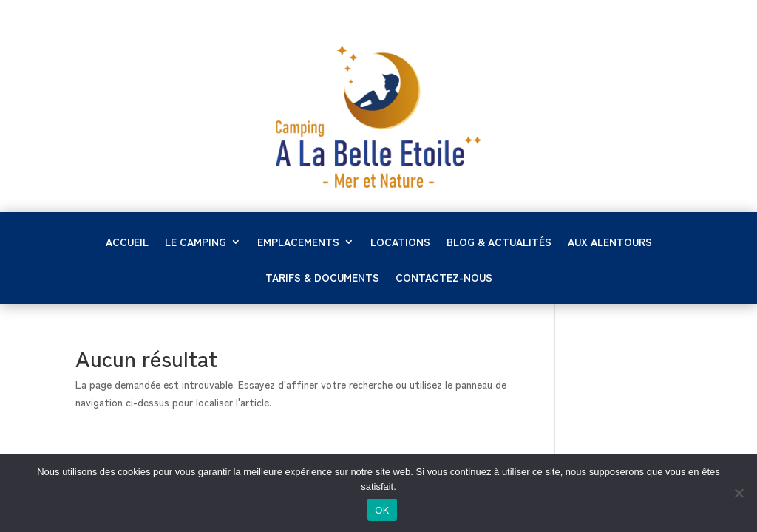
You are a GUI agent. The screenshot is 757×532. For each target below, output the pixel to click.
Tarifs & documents (322, 278)
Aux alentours (610, 243)
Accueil (127, 243)
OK (382, 510)
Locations (400, 243)
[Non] (739, 493)
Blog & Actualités (499, 243)
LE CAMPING (196, 243)
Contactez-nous (444, 278)
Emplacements (298, 243)
